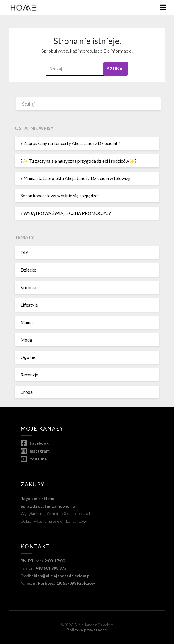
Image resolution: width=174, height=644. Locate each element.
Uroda (27, 392)
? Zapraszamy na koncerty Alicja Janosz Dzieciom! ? (70, 143)
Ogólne (28, 357)
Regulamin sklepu (37, 498)
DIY (24, 253)
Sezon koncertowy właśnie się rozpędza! (60, 196)
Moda (26, 340)
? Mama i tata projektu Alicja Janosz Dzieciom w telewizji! (76, 178)
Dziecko (28, 270)
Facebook (35, 443)
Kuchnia (28, 287)
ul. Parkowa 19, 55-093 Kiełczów (64, 583)
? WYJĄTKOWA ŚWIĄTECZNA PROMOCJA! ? (66, 213)
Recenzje (29, 375)
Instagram (35, 451)
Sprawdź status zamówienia (48, 506)
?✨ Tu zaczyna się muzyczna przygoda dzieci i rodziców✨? (78, 161)
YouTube (34, 459)
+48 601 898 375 (51, 568)
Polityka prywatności (87, 630)
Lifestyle (29, 305)
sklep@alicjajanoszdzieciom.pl (61, 576)
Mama (27, 322)
